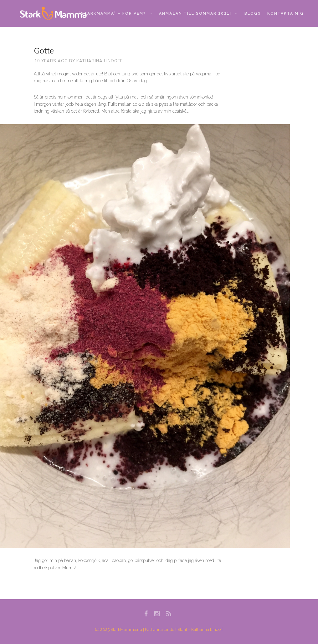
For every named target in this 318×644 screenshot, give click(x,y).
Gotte (44, 51)
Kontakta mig (285, 13)
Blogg (253, 13)
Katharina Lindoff (100, 61)
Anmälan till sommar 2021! (198, 13)
